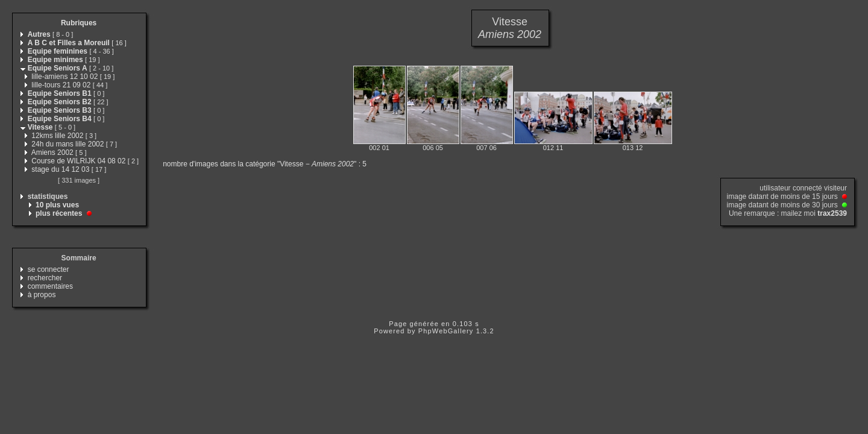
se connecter (49, 269)
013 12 (633, 148)
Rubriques (79, 23)
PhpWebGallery (446, 331)
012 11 (553, 148)
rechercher (45, 278)
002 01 (379, 148)
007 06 (486, 148)
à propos (42, 295)
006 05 (433, 148)
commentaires (50, 286)
